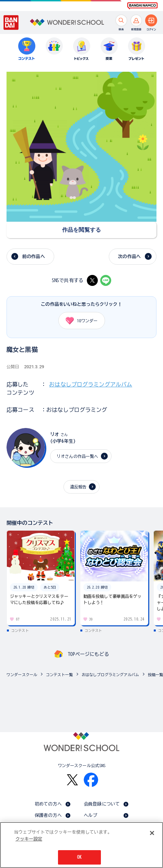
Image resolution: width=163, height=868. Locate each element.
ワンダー (79, 321)
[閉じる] (152, 834)
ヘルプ (90, 815)
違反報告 (78, 487)
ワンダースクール (22, 675)
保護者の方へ (48, 815)
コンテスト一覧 (59, 675)
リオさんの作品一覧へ (77, 456)
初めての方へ (48, 804)
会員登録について (102, 804)
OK (79, 858)
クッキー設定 (29, 840)
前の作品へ (34, 257)
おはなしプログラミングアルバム (91, 384)
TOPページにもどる (88, 654)
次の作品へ (129, 257)
